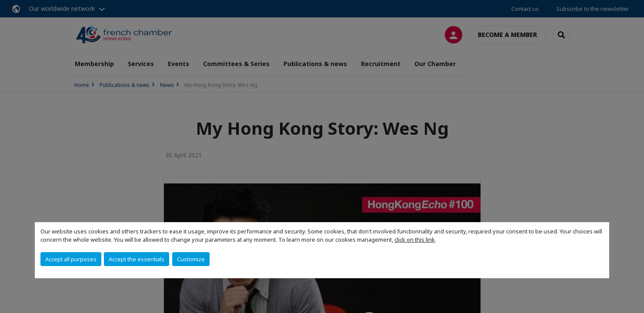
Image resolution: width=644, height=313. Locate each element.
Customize (191, 259)
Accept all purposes (71, 259)
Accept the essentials (137, 259)
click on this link (415, 240)
